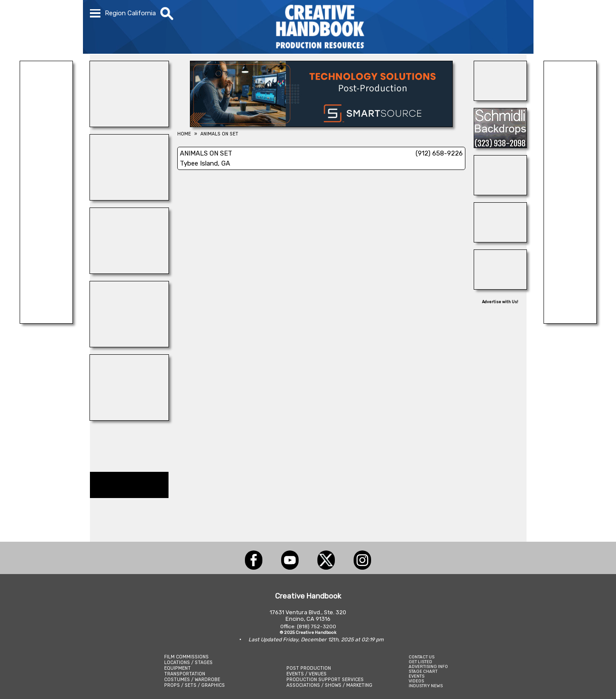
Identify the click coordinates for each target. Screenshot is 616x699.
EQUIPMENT (177, 668)
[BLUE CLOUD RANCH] (129, 345)
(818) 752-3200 (317, 626)
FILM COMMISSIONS (186, 657)
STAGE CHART (423, 671)
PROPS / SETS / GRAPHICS (194, 685)
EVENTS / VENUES (306, 674)
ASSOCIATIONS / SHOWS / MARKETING (329, 685)
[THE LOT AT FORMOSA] (500, 240)
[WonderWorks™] (129, 271)
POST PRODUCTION (309, 668)
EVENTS (416, 676)
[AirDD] (500, 287)
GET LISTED (420, 662)
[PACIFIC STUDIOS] (129, 198)
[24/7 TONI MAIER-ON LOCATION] (500, 98)
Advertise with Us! (500, 302)
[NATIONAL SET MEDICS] (129, 418)
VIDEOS (416, 681)
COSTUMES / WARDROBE (192, 680)
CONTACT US (422, 657)
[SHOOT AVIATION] (570, 321)
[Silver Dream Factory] (46, 321)
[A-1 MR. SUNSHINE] (129, 125)
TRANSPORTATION (185, 674)
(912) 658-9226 (439, 153)
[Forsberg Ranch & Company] (500, 193)
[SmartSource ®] (321, 125)
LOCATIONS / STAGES (188, 663)
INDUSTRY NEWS (426, 686)
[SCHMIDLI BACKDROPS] (500, 145)
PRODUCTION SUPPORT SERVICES (325, 680)
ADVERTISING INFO (428, 666)
